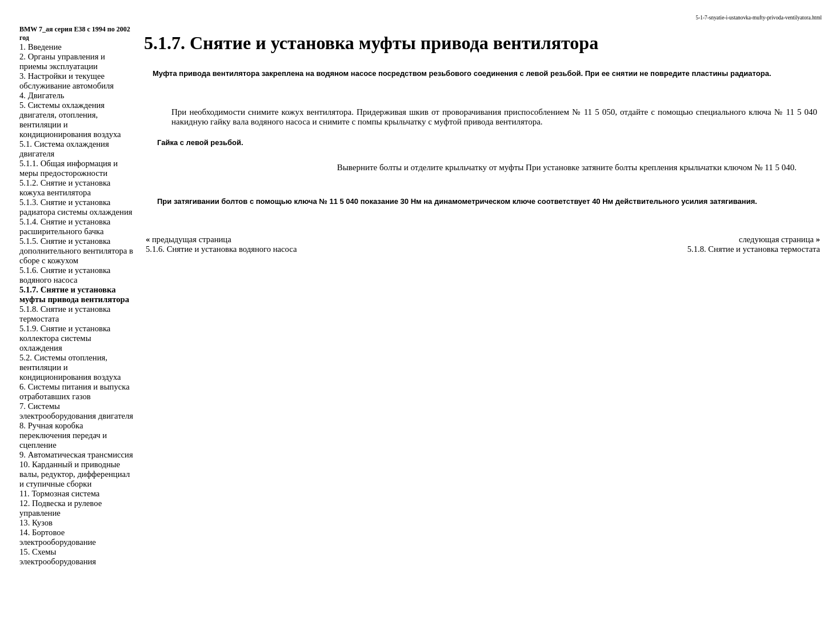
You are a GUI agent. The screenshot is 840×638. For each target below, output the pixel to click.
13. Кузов (36, 523)
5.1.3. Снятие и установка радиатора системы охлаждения (76, 207)
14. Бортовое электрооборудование (58, 537)
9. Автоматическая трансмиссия (76, 455)
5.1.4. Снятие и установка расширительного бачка (65, 226)
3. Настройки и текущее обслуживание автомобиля (67, 81)
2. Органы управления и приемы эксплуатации (62, 61)
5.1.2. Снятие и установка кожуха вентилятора (65, 188)
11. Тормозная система (59, 493)
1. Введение (41, 47)
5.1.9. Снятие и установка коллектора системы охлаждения (65, 338)
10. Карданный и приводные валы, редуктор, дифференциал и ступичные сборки (75, 474)
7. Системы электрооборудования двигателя (76, 411)
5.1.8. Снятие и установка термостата (754, 249)
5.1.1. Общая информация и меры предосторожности (69, 168)
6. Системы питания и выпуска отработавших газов (75, 392)
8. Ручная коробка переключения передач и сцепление (63, 435)
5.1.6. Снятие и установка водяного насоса (65, 275)
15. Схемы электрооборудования (58, 557)
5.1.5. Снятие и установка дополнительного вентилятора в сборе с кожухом (76, 251)
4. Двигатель (42, 95)
